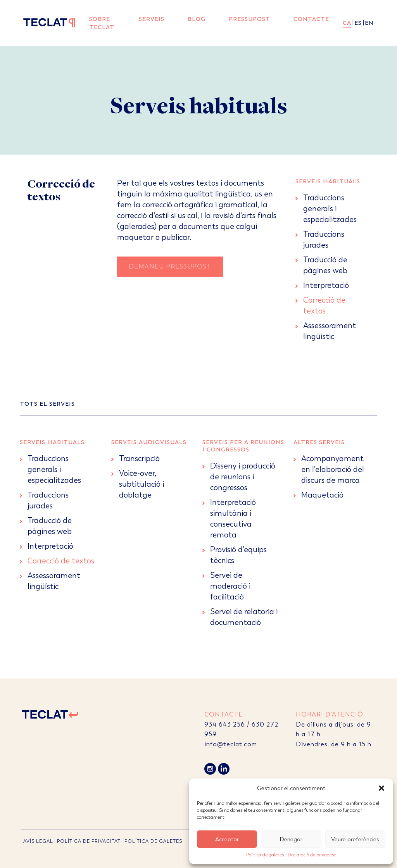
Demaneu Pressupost (170, 266)
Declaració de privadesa (312, 855)
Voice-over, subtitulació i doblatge (142, 484)
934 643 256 (225, 724)
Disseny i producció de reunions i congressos (243, 477)
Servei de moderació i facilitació (230, 586)
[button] (381, 788)
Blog (197, 19)
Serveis (152, 19)
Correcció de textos (61, 561)
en (369, 23)
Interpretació (326, 285)
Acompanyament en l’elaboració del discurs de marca (333, 469)
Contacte (311, 19)
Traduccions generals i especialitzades (330, 209)
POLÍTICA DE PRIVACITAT (89, 841)
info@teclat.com (231, 744)
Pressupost (249, 19)
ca (347, 23)
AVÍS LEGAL (38, 841)
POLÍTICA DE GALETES (153, 841)
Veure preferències (355, 839)
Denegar (291, 839)
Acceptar (227, 839)
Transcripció (139, 459)
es (358, 23)
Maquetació (322, 495)
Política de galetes (265, 855)
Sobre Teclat (102, 23)
